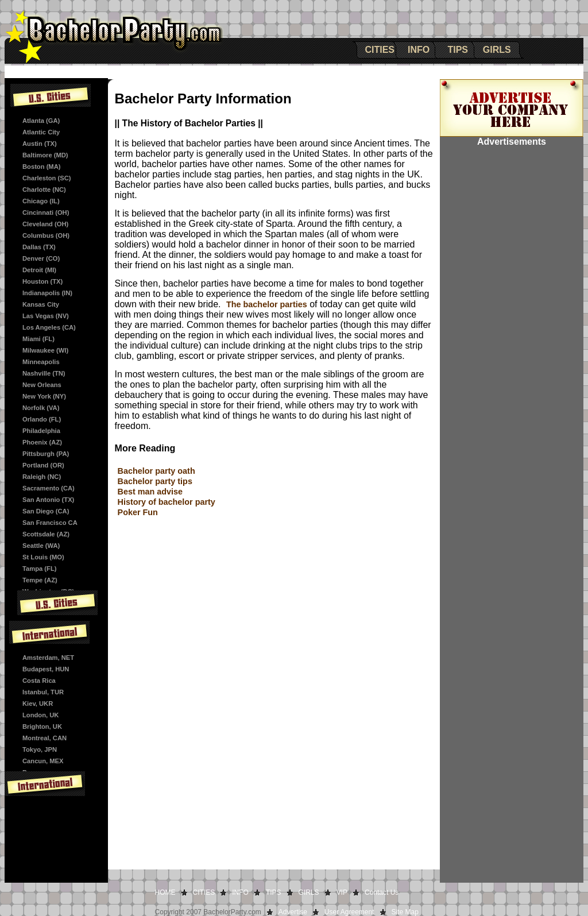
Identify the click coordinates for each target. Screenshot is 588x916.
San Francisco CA (50, 523)
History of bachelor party (167, 502)
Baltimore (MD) (45, 155)
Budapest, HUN (46, 669)
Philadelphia (41, 431)
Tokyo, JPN (40, 749)
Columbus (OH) (46, 235)
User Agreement (349, 912)
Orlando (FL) (42, 419)
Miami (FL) (38, 339)
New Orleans (42, 385)
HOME (165, 892)
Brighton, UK (42, 726)
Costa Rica (39, 681)
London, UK (40, 715)
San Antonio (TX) (48, 500)
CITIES (380, 50)
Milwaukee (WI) (45, 350)
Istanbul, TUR (43, 692)
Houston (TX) (42, 281)
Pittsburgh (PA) (46, 454)
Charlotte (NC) (44, 190)
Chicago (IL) (41, 201)
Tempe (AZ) (40, 580)
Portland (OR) (43, 465)
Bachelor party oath (156, 471)
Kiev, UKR (38, 704)
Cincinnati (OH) (46, 212)
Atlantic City (41, 132)
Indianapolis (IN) (47, 293)
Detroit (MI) (39, 270)
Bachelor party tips (155, 481)
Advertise (293, 912)
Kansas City (41, 304)
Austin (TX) (40, 144)
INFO (419, 50)
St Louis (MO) (43, 557)
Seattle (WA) (41, 546)
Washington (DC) (48, 592)
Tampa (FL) (39, 569)
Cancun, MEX (43, 761)
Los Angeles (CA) (49, 327)
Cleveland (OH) (45, 224)
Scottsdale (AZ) (46, 534)
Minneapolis (41, 362)
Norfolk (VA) (41, 408)
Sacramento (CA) (49, 488)
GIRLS (497, 50)
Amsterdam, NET (48, 658)
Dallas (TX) (39, 247)
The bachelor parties (267, 304)
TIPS (458, 50)
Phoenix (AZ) (42, 442)
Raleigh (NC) (42, 477)
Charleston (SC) (47, 178)
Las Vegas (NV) (46, 316)
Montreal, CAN (45, 738)
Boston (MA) (42, 167)
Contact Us (382, 892)
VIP (342, 892)
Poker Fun (138, 512)
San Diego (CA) (46, 511)
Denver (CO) (41, 258)
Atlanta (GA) (41, 121)
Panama (35, 772)
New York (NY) (44, 396)
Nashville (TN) (44, 373)
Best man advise (150, 492)
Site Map (405, 912)
